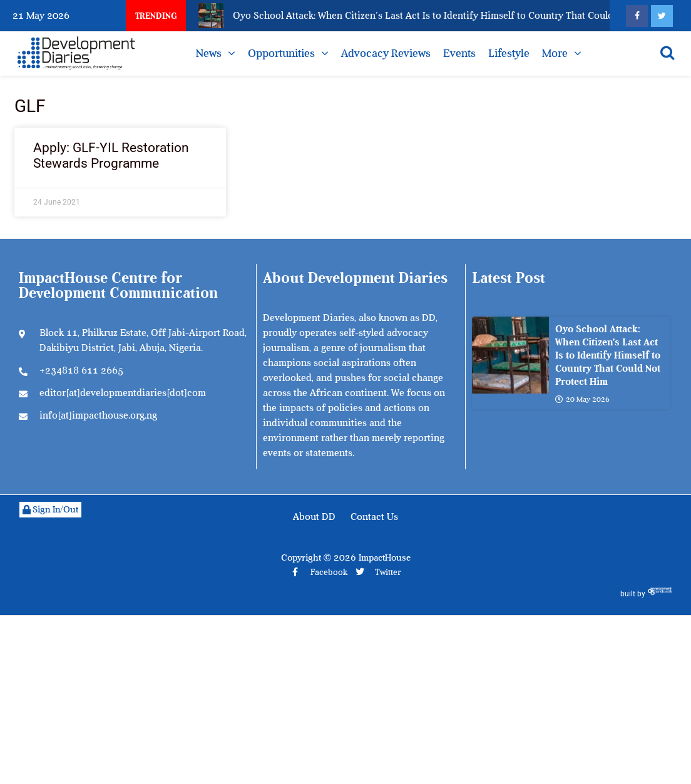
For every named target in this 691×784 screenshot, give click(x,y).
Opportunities (281, 53)
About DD (314, 517)
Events (459, 53)
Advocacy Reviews (386, 53)
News (209, 53)
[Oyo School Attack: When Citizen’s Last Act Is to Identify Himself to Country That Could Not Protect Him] (510, 355)
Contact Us (374, 517)
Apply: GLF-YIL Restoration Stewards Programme (111, 155)
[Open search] (667, 53)
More (555, 53)
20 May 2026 (582, 399)
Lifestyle (509, 53)
